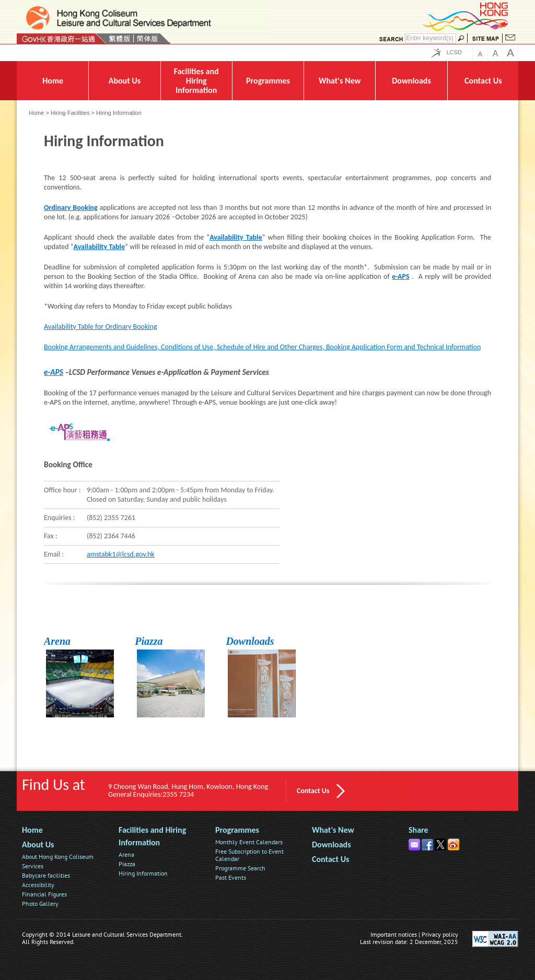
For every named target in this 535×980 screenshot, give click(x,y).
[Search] (431, 38)
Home (36, 113)
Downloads (250, 641)
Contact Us (313, 791)
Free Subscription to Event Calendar (249, 855)
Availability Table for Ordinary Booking (100, 327)
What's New (333, 830)
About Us (38, 845)
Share (418, 830)
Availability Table (236, 237)
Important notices (394, 934)
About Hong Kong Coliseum (58, 857)
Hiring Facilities (70, 113)
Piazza (149, 641)
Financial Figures (44, 894)
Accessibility (38, 885)
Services (33, 866)
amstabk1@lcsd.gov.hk (121, 554)
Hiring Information (143, 873)
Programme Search (240, 868)
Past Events (231, 877)
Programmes (237, 830)
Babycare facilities (46, 875)
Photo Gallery (40, 904)
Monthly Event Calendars (249, 842)
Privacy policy (440, 934)
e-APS (400, 276)
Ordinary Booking (71, 208)
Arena (57, 641)
